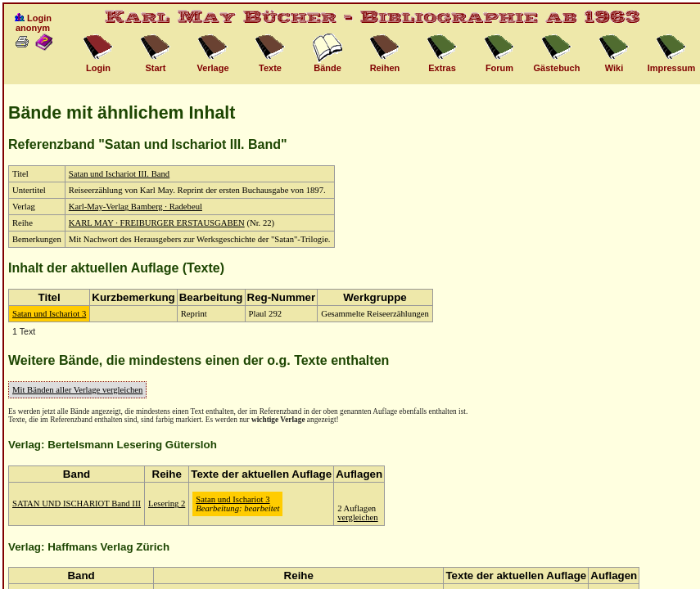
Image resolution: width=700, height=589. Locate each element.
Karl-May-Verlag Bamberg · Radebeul (135, 207)
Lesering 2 (167, 504)
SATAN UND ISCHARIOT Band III (77, 504)
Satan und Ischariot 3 (49, 314)
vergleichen (358, 517)
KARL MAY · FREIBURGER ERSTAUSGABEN (157, 223)
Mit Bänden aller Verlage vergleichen (77, 390)
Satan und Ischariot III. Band (119, 174)
